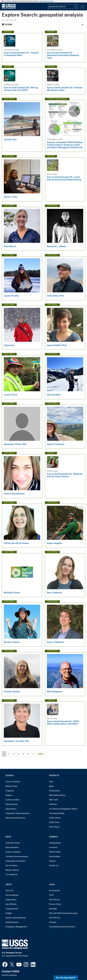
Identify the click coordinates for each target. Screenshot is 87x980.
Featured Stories (13, 843)
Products (54, 775)
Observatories (12, 804)
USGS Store (54, 822)
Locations (53, 847)
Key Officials (11, 904)
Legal (52, 884)
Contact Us (54, 866)
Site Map (53, 909)
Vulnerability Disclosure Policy (62, 927)
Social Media (55, 857)
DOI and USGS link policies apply (63, 913)
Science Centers (13, 800)
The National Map (57, 813)
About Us (9, 891)
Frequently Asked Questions (18, 813)
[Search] (76, 6)
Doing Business (12, 922)
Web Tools (54, 800)
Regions (9, 795)
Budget (9, 913)
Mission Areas (11, 786)
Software (53, 804)
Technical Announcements (17, 857)
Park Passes (54, 827)
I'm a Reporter (12, 875)
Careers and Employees (16, 918)
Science (10, 775)
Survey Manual (12, 895)
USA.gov (53, 922)
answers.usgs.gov (9, 975)
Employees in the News (16, 861)
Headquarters (55, 843)
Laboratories (11, 809)
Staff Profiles (55, 852)
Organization (11, 900)
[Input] (63, 6)
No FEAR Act (55, 918)
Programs (10, 791)
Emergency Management (16, 927)
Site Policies (54, 900)
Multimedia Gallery (57, 795)
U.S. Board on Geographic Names (63, 809)
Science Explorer (13, 782)
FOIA (51, 895)
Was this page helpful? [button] (66, 978)
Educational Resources (15, 818)
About (9, 884)
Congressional (12, 909)
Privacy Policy (55, 904)
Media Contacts (12, 870)
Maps (51, 786)
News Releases (12, 847)
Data (51, 782)
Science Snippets (13, 852)
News (8, 837)
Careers (52, 861)
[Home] (9, 8)
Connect (54, 837)
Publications (54, 791)
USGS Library (55, 818)
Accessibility (55, 891)
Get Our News (12, 866)
